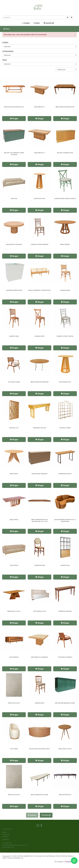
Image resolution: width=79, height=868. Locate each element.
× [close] (74, 35)
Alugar (14, 119)
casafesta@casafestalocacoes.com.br (16, 845)
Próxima (46, 815)
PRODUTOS (6, 834)
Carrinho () (49, 23)
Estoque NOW (70, 862)
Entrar (37, 23)
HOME (4, 832)
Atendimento (7, 843)
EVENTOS (5, 837)
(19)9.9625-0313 (9, 847)
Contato (26, 23)
